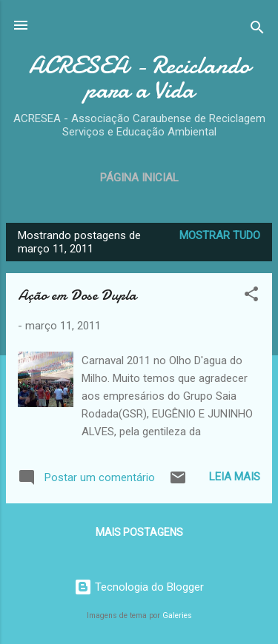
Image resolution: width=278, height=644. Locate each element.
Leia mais (235, 477)
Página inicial (139, 178)
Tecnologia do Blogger (139, 587)
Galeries (177, 616)
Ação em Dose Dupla (77, 295)
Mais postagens (139, 532)
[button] (251, 296)
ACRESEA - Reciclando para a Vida (139, 78)
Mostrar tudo (220, 235)
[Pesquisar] (257, 30)
